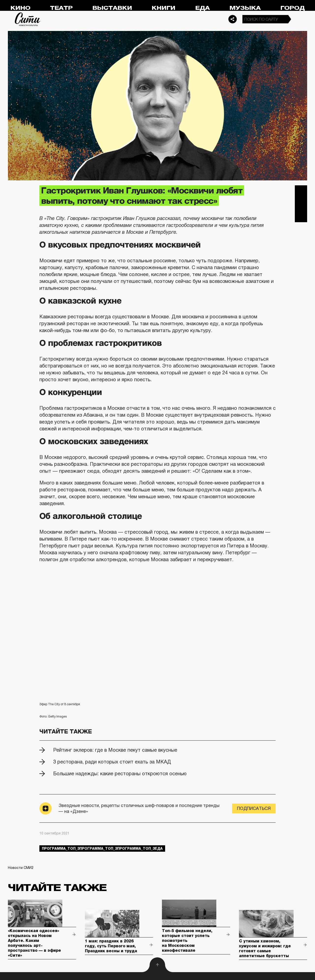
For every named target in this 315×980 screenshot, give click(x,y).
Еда (202, 8)
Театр (61, 8)
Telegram (301, 191)
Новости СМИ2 (21, 868)
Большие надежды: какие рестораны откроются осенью (120, 774)
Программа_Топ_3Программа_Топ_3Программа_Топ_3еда (102, 848)
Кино (20, 8)
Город (292, 8)
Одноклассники (301, 216)
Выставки (112, 8)
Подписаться (254, 808)
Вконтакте (301, 204)
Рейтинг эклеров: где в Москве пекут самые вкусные (115, 750)
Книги (163, 8)
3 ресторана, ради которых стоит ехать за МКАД (112, 762)
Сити (28, 19)
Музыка (245, 8)
